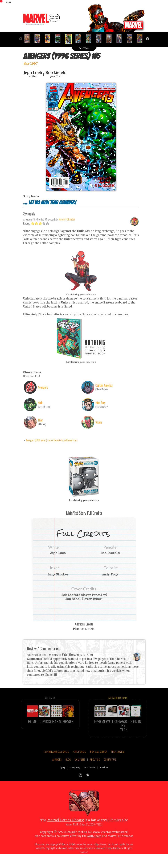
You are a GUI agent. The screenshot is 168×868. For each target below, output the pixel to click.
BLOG (68, 768)
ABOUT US (95, 768)
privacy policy (75, 776)
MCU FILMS (80, 768)
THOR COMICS (118, 760)
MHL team (94, 844)
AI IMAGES (57, 768)
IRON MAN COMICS (98, 760)
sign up (63, 776)
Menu (8, 2)
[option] (28, 38)
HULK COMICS (79, 760)
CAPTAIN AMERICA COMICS (56, 760)
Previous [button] (21, 39)
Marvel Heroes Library (66, 828)
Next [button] (147, 39)
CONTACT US (110, 768)
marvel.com (104, 776)
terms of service (90, 776)
